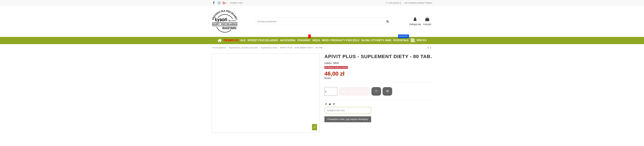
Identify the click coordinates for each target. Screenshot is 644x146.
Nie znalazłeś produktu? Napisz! (419, 3)
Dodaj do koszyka (354, 91)
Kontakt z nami (236, 3)
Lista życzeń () (394, 3)
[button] (419, 41)
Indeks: (328, 63)
